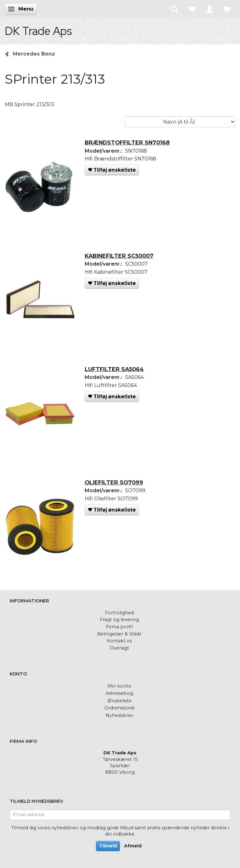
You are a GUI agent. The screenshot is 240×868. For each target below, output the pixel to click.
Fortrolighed (119, 613)
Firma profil (119, 627)
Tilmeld (108, 846)
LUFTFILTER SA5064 (114, 369)
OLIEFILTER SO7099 (114, 482)
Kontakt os (119, 641)
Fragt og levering (120, 620)
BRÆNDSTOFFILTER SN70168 (127, 142)
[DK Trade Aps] (38, 31)
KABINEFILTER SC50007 (119, 256)
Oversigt (119, 648)
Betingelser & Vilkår (119, 634)
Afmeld (133, 846)
